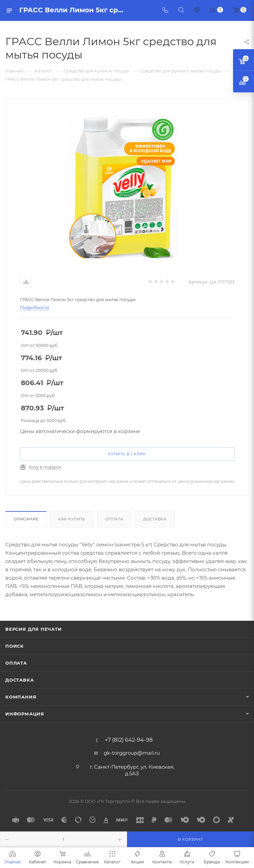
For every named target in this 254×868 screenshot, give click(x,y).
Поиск (15, 646)
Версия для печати (34, 629)
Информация (25, 714)
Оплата (114, 519)
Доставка (155, 519)
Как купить (72, 519)
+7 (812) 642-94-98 (129, 740)
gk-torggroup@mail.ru (132, 753)
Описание (26, 519)
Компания (21, 697)
